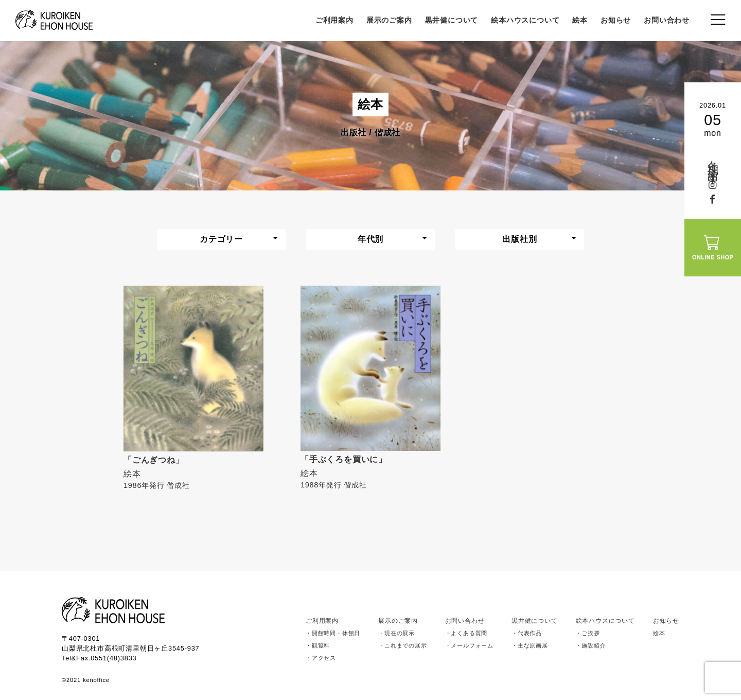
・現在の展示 (396, 633)
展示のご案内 (389, 20)
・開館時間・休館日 (333, 633)
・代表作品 (527, 633)
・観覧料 (318, 645)
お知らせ (616, 20)
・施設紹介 (591, 645)
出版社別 (519, 239)
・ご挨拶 (588, 633)
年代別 (370, 239)
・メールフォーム (469, 645)
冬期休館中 (713, 160)
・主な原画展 (530, 645)
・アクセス (321, 658)
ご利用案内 (334, 20)
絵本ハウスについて (525, 20)
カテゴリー (221, 239)
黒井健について (452, 20)
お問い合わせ (667, 20)
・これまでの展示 (402, 645)
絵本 (580, 20)
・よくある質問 (466, 633)
